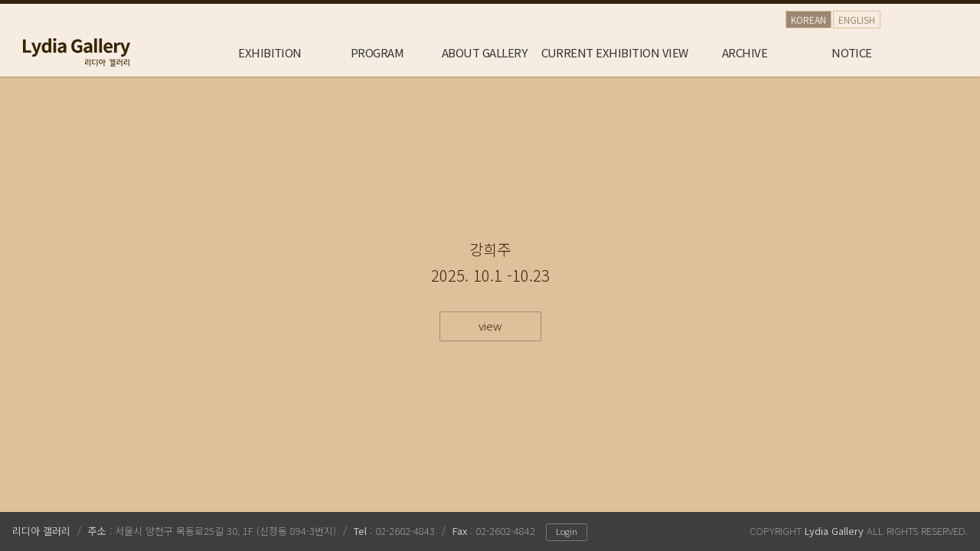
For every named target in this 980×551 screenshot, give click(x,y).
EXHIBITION (270, 52)
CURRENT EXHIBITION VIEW (615, 52)
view (490, 326)
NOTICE (852, 52)
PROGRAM (377, 52)
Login (567, 531)
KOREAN (808, 20)
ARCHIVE (745, 52)
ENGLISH (857, 20)
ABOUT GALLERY (484, 52)
